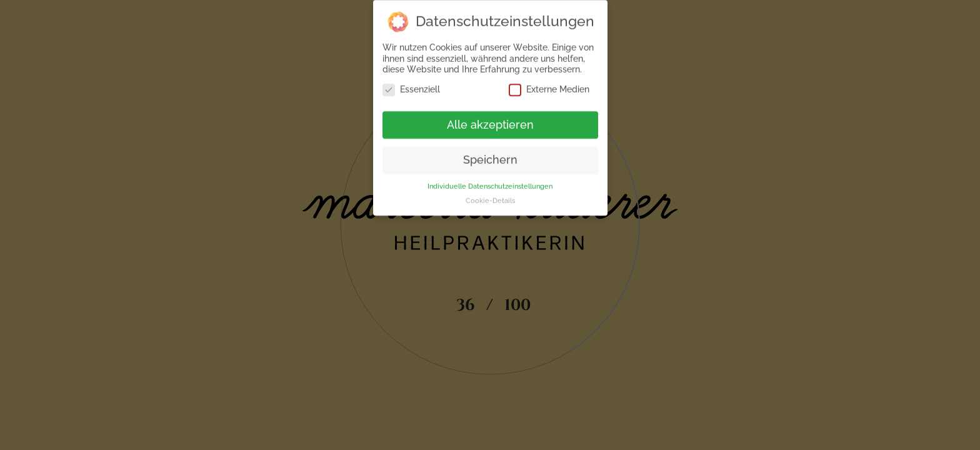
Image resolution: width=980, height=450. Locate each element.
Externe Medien (549, 87)
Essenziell (411, 87)
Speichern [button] (490, 158)
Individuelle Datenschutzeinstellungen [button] (490, 184)
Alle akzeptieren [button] (490, 122)
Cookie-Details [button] (490, 199)
